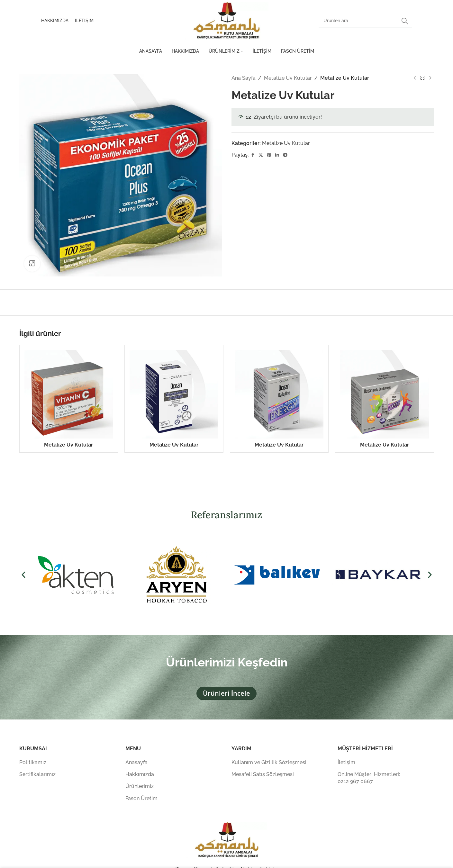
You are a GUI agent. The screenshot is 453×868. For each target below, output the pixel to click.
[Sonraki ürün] (430, 78)
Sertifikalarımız (37, 774)
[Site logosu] (227, 20)
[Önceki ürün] (415, 78)
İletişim (346, 762)
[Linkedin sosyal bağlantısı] (277, 155)
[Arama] (365, 21)
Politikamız (33, 762)
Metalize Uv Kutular (288, 78)
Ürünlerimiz (140, 786)
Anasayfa (136, 762)
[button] (23, 575)
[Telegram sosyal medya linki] (285, 155)
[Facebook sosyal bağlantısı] (253, 155)
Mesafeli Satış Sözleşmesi (263, 774)
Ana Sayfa (244, 78)
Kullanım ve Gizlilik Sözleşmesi (269, 762)
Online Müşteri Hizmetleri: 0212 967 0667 (369, 778)
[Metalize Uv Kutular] (69, 394)
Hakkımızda (140, 774)
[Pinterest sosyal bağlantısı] (269, 155)
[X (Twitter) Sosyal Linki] (261, 155)
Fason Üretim (141, 798)
